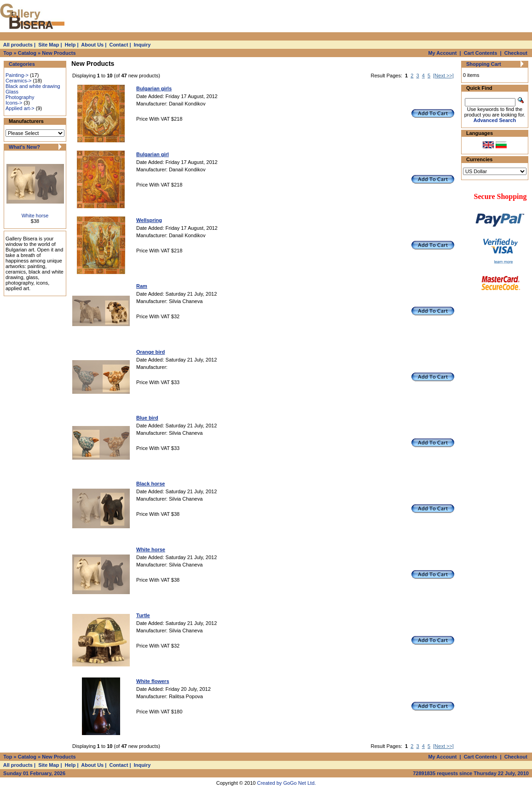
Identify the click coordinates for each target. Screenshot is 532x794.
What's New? (24, 147)
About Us (92, 45)
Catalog (27, 53)
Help (70, 45)
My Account (442, 53)
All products (18, 45)
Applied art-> (20, 108)
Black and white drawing (33, 86)
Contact (119, 45)
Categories (22, 64)
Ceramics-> (19, 81)
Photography (20, 97)
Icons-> (14, 103)
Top (8, 53)
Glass (12, 92)
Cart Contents (481, 53)
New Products (59, 53)
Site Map (49, 45)
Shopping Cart (484, 64)
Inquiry (142, 45)
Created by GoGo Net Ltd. (287, 783)
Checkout (516, 53)
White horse (35, 216)
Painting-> (17, 75)
